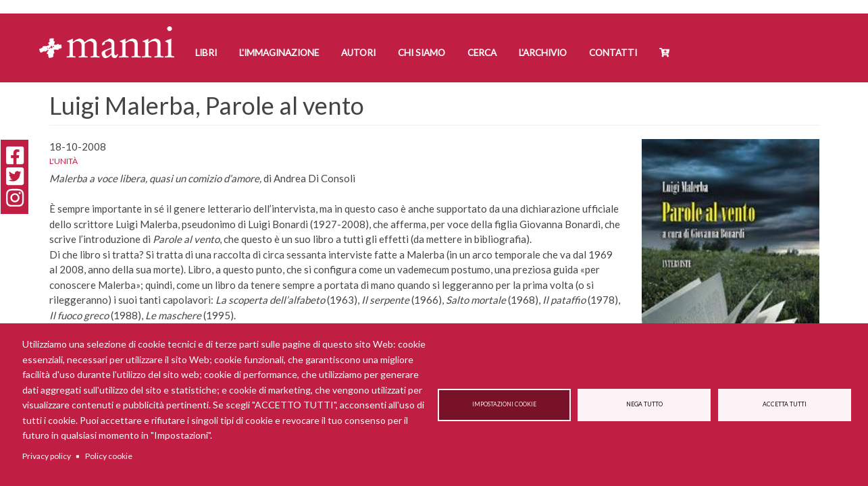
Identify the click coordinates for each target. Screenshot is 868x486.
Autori (358, 53)
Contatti (613, 53)
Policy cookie (109, 456)
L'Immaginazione (279, 53)
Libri (206, 53)
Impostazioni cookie (504, 404)
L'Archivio (543, 53)
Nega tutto (644, 404)
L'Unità (63, 161)
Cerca (482, 53)
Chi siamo (422, 53)
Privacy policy (47, 456)
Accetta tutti (785, 404)
